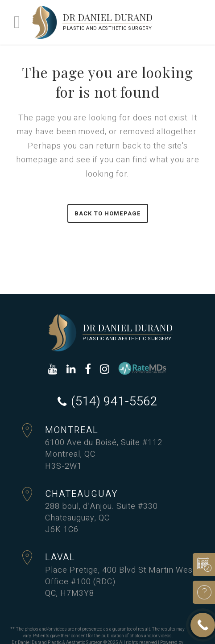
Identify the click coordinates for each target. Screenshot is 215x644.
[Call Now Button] (203, 625)
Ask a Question (201, 592)
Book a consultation (201, 565)
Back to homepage (108, 213)
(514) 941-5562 (114, 402)
